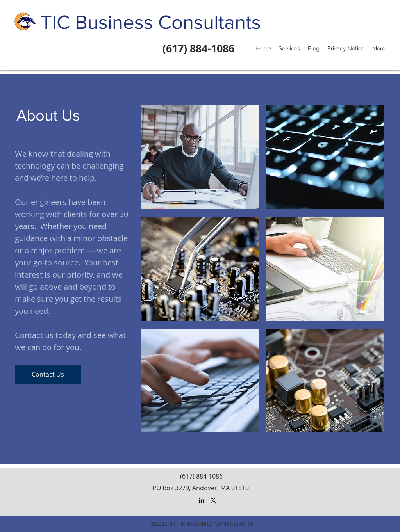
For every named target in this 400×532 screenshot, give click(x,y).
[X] (213, 500)
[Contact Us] (48, 375)
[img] (200, 157)
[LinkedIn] (202, 500)
